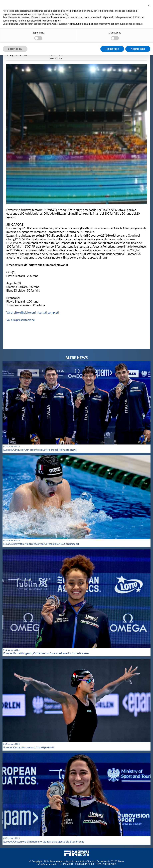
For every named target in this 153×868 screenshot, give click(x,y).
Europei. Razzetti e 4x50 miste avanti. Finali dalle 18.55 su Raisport (41, 544)
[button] (149, 5)
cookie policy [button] (62, 14)
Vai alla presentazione (20, 320)
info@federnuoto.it (47, 864)
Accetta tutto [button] (138, 49)
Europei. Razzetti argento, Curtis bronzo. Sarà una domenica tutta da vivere (46, 653)
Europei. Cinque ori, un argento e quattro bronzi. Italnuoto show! (40, 450)
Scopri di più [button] (15, 49)
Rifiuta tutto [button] (112, 49)
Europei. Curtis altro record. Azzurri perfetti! (29, 747)
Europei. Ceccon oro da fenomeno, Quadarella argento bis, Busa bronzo (44, 841)
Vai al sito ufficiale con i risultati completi (33, 312)
